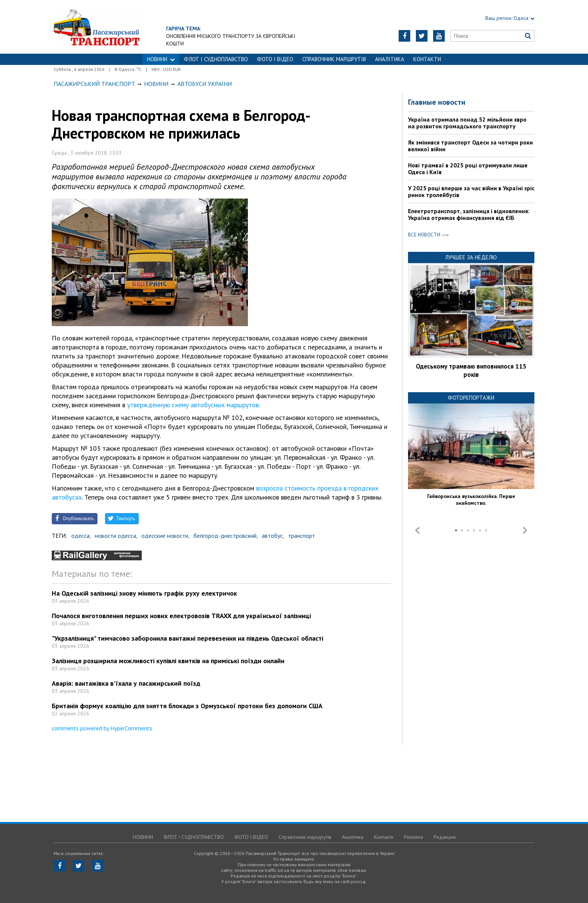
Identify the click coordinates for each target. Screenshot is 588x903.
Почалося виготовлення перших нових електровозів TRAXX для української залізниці (181, 616)
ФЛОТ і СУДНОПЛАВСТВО (216, 59)
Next (525, 530)
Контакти (427, 59)
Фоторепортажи (471, 398)
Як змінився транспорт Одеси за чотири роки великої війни (470, 146)
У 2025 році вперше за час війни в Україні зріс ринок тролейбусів (471, 191)
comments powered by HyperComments (102, 728)
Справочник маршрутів (334, 59)
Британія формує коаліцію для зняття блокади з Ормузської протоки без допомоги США (187, 706)
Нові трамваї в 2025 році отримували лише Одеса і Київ (468, 169)
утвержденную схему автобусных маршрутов (193, 405)
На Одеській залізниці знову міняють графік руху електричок (144, 593)
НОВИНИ (161, 59)
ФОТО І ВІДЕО (275, 59)
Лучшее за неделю (471, 257)
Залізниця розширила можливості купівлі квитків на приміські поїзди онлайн (168, 661)
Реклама (413, 837)
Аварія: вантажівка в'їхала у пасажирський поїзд (126, 683)
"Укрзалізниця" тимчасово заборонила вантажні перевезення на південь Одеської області (187, 638)
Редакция (445, 837)
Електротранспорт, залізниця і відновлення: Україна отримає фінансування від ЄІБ (469, 214)
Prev (417, 530)
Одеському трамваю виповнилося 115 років (471, 370)
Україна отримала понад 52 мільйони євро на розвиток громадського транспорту (467, 123)
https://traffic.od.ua (97, 27)
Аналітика (390, 59)
